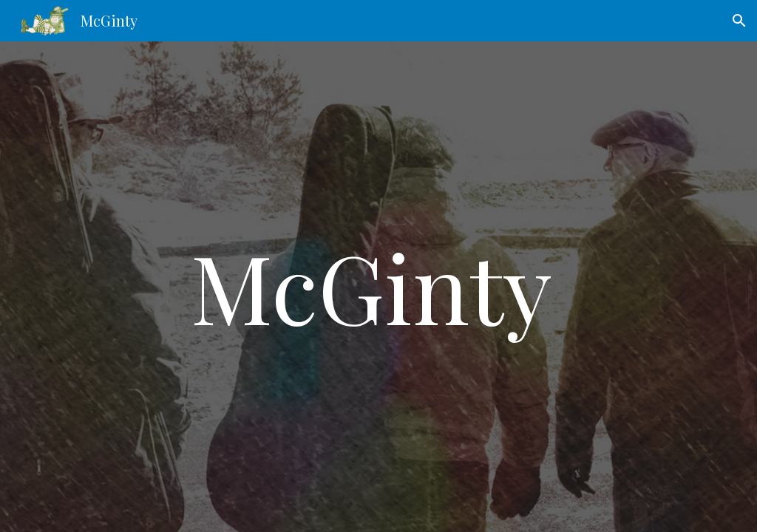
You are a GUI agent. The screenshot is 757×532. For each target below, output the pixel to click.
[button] (739, 21)
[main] (378, 287)
